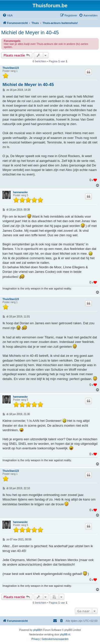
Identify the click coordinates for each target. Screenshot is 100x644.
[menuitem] (8, 15)
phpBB (37, 630)
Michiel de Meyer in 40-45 (30, 33)
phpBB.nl (65, 635)
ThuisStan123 (11, 68)
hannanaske (20, 192)
